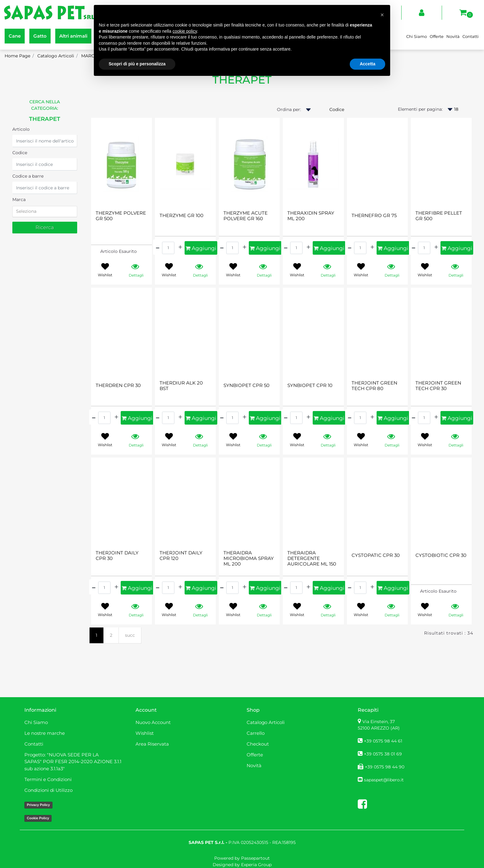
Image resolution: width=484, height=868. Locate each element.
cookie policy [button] (185, 31)
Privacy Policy (38, 805)
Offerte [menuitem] (437, 36)
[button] (45, 228)
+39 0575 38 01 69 (383, 754)
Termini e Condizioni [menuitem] (48, 779)
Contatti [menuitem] (471, 36)
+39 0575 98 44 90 (385, 767)
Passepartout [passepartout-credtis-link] (255, 858)
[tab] (45, 212)
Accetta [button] (367, 64)
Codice (20, 153)
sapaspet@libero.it (384, 780)
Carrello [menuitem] (256, 733)
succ (130, 635)
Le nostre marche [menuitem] (45, 733)
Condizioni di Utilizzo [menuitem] (48, 790)
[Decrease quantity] (158, 247)
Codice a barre (28, 176)
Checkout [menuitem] (258, 744)
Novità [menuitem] (453, 36)
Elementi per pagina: (420, 109)
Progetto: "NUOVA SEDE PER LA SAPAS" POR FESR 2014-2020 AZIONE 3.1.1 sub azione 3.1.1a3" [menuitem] (73, 762)
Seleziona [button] (26, 211)
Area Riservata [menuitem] (152, 744)
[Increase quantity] (180, 247)
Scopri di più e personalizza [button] (137, 64)
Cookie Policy (38, 818)
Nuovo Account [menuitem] (153, 722)
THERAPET (45, 119)
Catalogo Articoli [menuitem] (266, 722)
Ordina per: (289, 109)
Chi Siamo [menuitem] (417, 36)
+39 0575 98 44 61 (383, 741)
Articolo (21, 129)
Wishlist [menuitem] (145, 733)
